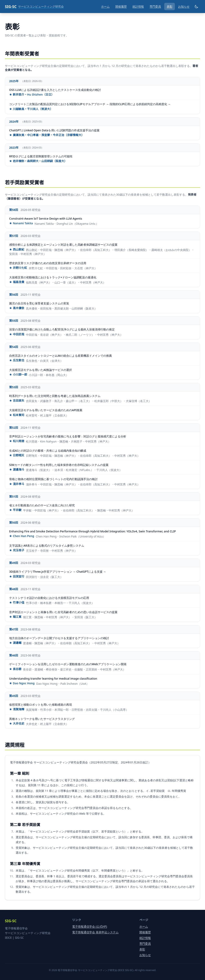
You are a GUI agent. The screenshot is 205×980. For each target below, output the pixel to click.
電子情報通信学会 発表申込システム (95, 932)
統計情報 (138, 6)
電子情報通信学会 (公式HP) (90, 926)
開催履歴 (121, 6)
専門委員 (155, 6)
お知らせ (184, 6)
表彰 (170, 6)
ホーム (105, 6)
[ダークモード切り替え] (196, 7)
